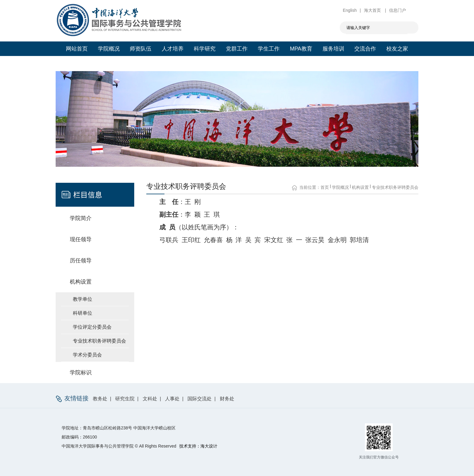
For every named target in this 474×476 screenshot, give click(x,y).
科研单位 (83, 313)
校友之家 (397, 49)
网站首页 (77, 49)
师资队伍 (141, 49)
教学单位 (83, 299)
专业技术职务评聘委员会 (99, 341)
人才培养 (173, 49)
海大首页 (373, 10)
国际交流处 (200, 399)
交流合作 (365, 49)
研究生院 (125, 399)
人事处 (172, 399)
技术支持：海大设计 (198, 446)
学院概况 (109, 49)
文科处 (150, 399)
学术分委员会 (87, 355)
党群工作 (237, 49)
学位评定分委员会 (92, 327)
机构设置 (360, 187)
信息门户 (398, 10)
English (350, 10)
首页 (325, 187)
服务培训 (333, 49)
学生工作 (269, 49)
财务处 (227, 399)
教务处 (100, 399)
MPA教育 (301, 49)
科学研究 (205, 49)
